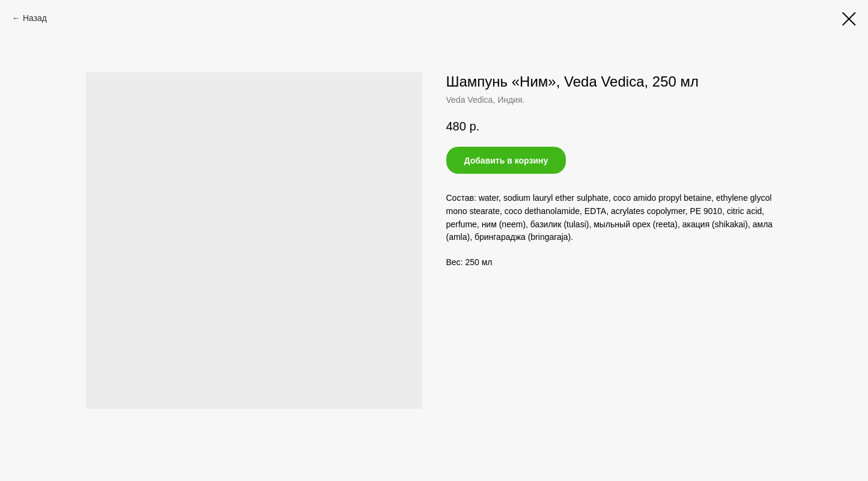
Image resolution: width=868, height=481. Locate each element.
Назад (35, 18)
